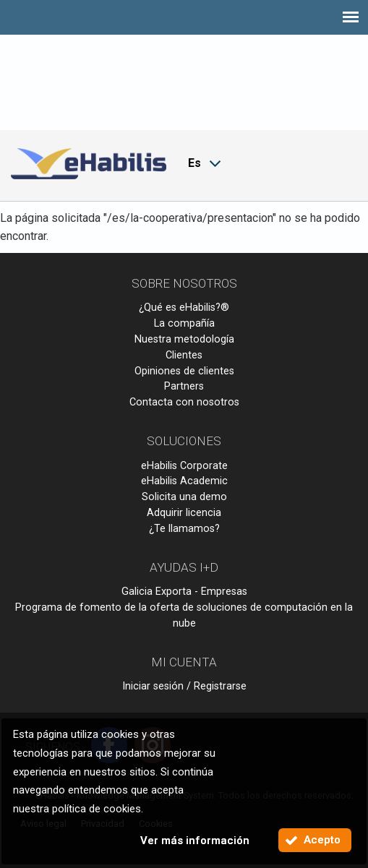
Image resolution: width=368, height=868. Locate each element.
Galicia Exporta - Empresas (184, 592)
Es (194, 163)
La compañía (184, 323)
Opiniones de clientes (184, 371)
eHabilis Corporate (184, 466)
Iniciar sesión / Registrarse (184, 686)
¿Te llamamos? (184, 529)
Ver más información (195, 841)
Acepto (322, 840)
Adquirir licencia (184, 513)
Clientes (184, 355)
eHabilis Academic (184, 481)
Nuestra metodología (184, 339)
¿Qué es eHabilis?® (184, 308)
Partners (184, 386)
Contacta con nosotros (184, 402)
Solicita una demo (184, 497)
